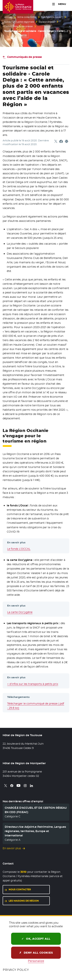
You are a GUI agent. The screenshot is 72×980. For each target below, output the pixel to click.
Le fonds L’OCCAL (19, 549)
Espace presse (47, 22)
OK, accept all (36, 939)
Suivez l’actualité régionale (19, 22)
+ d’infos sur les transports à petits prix (33, 684)
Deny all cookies (36, 953)
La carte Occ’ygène (20, 612)
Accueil (8, 17)
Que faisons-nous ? (52, 17)
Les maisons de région (24, 901)
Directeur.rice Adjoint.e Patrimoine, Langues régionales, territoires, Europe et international (35, 831)
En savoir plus (12, 848)
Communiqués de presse (18, 26)
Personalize (36, 961)
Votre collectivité (27, 17)
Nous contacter (20, 889)
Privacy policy (16, 970)
